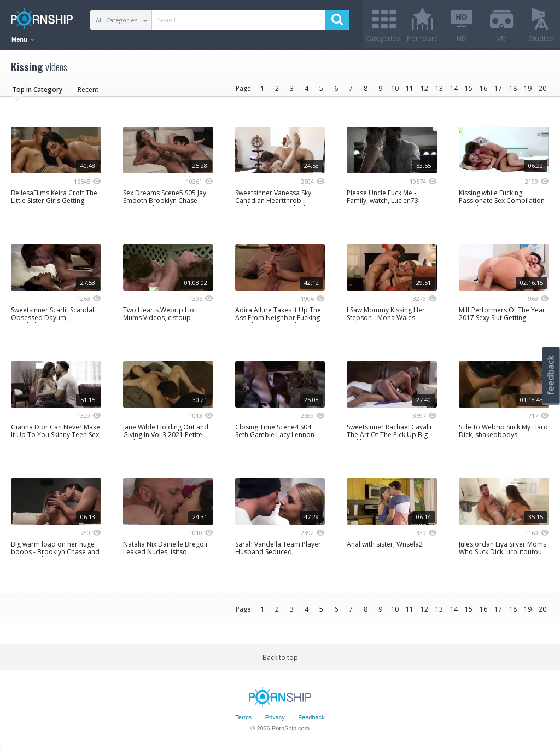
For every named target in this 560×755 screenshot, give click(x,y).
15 (469, 89)
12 (424, 89)
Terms (243, 718)
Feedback (311, 718)
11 (410, 89)
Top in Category (37, 90)
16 (483, 89)
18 (513, 89)
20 (542, 89)
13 (439, 89)
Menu (23, 39)
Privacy (275, 718)
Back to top (280, 658)
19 (528, 89)
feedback (551, 375)
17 (498, 89)
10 (395, 89)
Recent (88, 90)
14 (454, 89)
